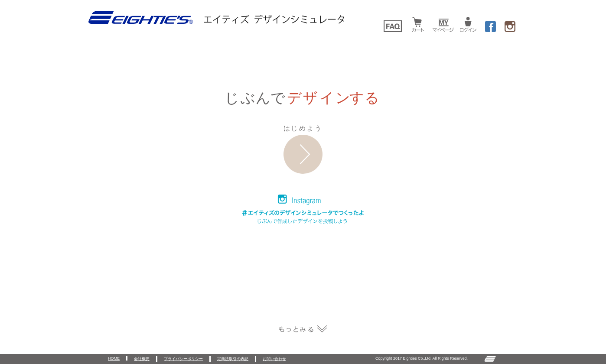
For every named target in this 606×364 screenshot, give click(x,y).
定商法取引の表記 (233, 359)
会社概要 (142, 359)
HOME (114, 358)
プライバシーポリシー (183, 359)
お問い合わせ (274, 359)
